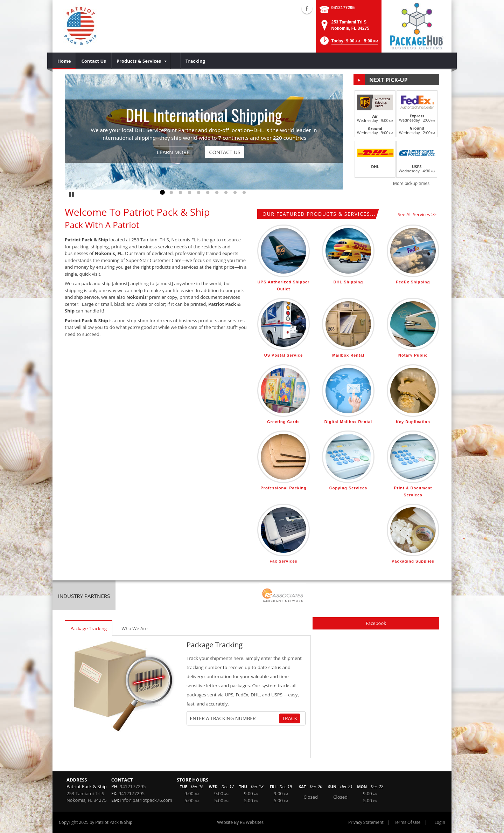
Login (440, 822)
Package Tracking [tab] (89, 628)
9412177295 (343, 8)
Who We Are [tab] (135, 628)
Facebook (376, 623)
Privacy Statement (366, 822)
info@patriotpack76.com (146, 800)
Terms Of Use (407, 822)
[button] (348, 43)
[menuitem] (64, 61)
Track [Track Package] (290, 718)
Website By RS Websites (240, 822)
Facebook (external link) (307, 8)
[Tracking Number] (234, 718)
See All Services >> (417, 214)
